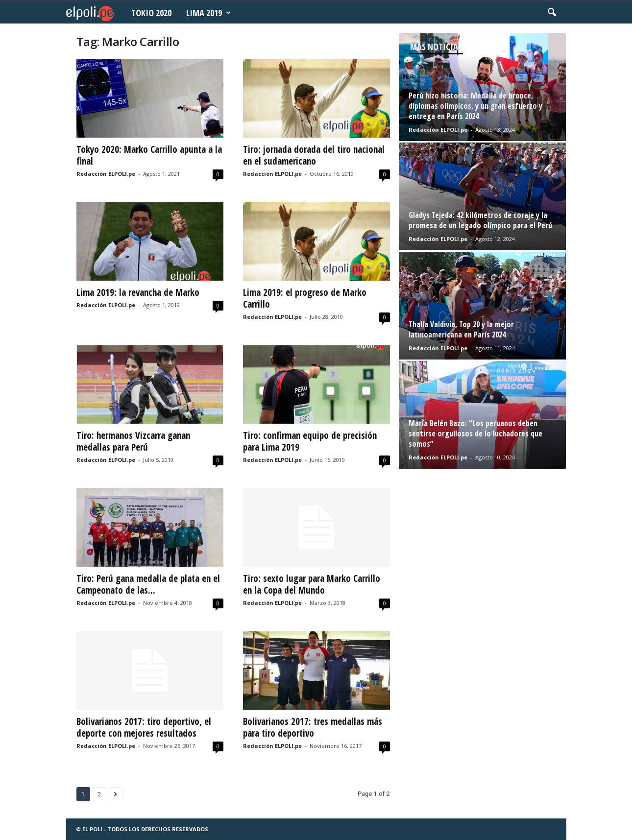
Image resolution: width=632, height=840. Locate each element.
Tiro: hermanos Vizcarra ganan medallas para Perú (133, 441)
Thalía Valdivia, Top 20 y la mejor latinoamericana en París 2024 (461, 329)
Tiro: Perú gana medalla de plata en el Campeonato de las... (148, 584)
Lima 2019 (208, 13)
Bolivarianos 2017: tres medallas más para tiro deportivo (313, 727)
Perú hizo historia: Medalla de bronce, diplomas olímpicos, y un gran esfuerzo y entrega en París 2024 (475, 106)
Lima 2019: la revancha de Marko (138, 292)
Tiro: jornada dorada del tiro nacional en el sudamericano (314, 155)
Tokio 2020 (151, 13)
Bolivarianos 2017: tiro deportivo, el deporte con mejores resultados (144, 727)
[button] (552, 13)
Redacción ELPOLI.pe (106, 174)
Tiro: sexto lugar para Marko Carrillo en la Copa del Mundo (312, 584)
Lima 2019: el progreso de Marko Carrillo (305, 298)
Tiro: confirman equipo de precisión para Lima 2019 (310, 441)
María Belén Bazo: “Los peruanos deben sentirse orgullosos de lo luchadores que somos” (475, 433)
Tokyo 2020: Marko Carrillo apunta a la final (149, 155)
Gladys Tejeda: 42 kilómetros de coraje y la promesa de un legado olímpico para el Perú (480, 220)
